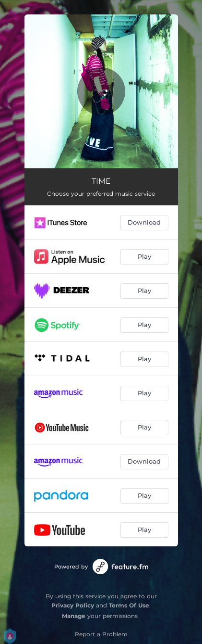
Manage (74, 616)
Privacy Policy (73, 605)
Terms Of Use (129, 605)
